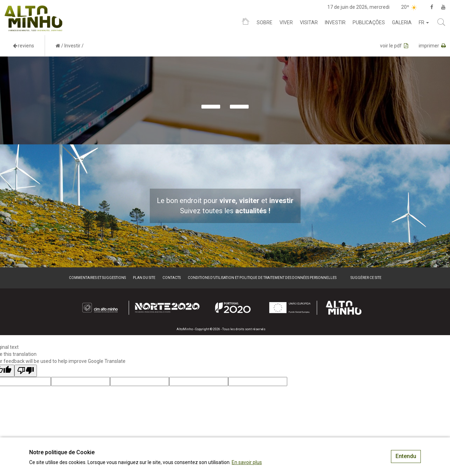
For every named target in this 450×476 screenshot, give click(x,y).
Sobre (265, 22)
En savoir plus (247, 462)
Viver (286, 22)
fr (424, 22)
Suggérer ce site (366, 278)
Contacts (172, 278)
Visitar (309, 22)
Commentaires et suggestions (97, 278)
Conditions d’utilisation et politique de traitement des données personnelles (262, 278)
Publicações (369, 22)
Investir (335, 22)
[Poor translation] (26, 371)
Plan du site (144, 278)
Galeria (402, 22)
